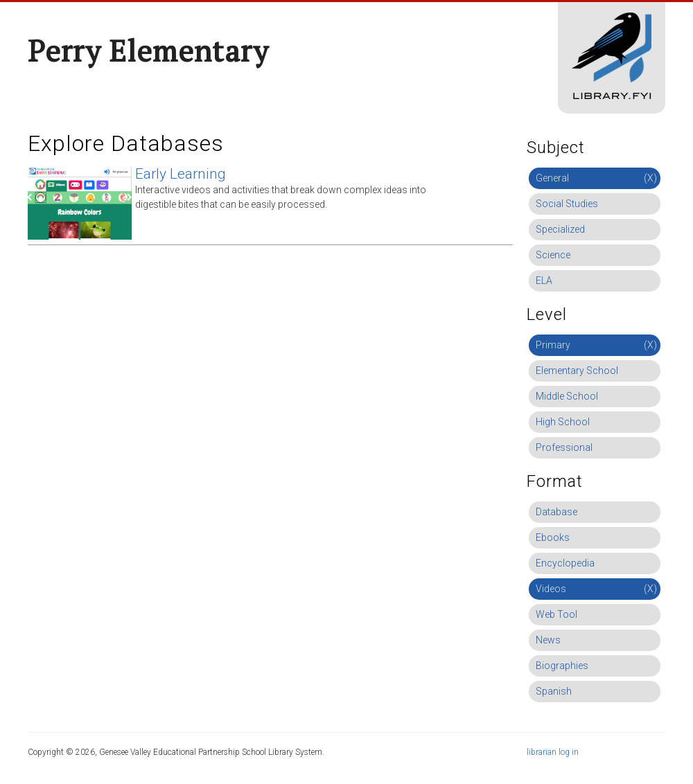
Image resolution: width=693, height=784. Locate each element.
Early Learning (181, 174)
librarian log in (553, 752)
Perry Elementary (148, 51)
